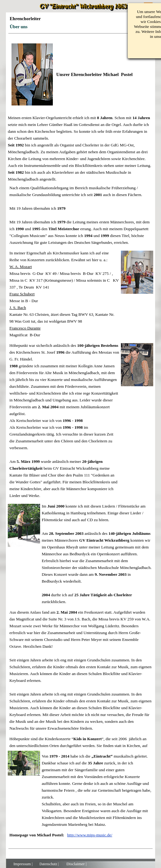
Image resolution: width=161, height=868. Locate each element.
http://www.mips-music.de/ (90, 835)
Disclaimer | (76, 864)
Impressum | (23, 864)
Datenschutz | (49, 864)
